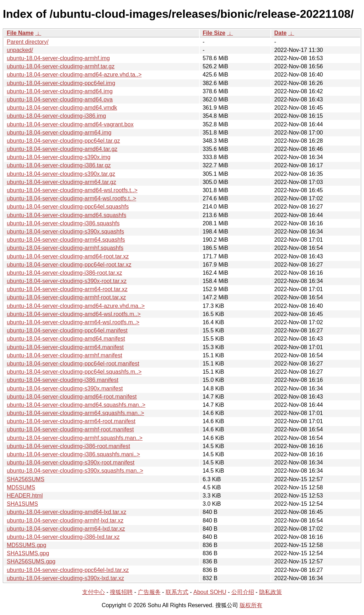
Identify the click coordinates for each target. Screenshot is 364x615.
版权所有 (251, 605)
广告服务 (149, 592)
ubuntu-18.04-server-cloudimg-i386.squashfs (63, 223)
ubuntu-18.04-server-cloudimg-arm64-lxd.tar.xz (66, 529)
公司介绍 (243, 592)
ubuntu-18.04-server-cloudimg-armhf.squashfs (65, 248)
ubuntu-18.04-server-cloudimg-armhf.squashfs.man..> (75, 438)
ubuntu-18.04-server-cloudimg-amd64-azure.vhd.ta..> (74, 75)
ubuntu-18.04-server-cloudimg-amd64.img (60, 91)
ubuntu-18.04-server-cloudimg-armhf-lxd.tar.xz (65, 521)
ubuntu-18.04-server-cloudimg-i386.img (56, 116)
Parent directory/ (28, 42)
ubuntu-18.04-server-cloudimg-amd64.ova (60, 99)
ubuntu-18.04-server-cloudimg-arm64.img (59, 133)
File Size (214, 33)
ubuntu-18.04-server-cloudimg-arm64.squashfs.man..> (75, 413)
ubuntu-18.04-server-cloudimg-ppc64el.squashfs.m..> (74, 372)
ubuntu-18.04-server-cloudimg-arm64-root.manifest (71, 421)
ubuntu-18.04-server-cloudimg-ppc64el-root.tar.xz (69, 265)
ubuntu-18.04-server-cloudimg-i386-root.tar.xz (65, 273)
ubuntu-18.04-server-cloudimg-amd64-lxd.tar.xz (66, 512)
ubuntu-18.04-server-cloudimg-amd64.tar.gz (62, 149)
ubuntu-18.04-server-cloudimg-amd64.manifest (66, 339)
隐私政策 (271, 592)
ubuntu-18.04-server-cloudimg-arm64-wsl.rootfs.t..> (71, 198)
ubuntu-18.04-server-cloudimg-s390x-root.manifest (71, 462)
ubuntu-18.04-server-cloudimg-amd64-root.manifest (72, 397)
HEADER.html (25, 496)
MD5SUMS (21, 487)
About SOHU (210, 592)
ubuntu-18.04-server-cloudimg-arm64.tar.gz (61, 182)
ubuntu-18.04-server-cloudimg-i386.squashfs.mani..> (73, 454)
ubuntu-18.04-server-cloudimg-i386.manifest (63, 380)
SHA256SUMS (26, 479)
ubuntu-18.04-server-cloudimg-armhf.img (58, 58)
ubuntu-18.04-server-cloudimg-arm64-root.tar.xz (67, 289)
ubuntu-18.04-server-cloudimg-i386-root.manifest (68, 446)
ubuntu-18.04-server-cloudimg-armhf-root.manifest (70, 429)
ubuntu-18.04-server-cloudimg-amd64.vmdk (62, 108)
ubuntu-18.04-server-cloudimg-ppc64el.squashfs (68, 207)
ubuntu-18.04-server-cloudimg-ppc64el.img (61, 83)
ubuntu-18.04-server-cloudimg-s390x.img (59, 157)
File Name (20, 33)
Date (280, 33)
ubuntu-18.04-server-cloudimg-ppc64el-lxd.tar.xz (68, 570)
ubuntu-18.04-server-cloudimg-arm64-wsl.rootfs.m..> (73, 322)
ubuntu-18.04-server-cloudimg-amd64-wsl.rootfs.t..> (72, 190)
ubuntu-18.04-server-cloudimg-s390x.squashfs (65, 232)
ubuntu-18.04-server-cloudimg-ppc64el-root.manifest (73, 364)
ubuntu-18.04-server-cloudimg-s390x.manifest (65, 388)
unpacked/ (20, 50)
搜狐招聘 (121, 592)
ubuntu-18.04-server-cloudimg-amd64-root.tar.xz (68, 256)
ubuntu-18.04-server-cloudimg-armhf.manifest (65, 355)
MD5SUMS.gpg (26, 545)
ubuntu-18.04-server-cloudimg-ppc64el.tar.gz (63, 141)
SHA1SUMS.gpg (28, 553)
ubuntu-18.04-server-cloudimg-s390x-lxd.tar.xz (65, 578)
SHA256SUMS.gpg (31, 561)
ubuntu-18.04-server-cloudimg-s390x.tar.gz (61, 174)
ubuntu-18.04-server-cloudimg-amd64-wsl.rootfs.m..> (74, 314)
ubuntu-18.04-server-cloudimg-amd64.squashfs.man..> (76, 405)
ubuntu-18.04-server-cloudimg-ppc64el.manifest (67, 330)
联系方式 (177, 592)
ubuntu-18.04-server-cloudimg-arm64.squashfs (66, 240)
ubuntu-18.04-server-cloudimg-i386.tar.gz (59, 165)
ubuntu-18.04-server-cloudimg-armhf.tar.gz (61, 66)
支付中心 (93, 592)
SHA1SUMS (22, 504)
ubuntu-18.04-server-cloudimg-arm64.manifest (65, 347)
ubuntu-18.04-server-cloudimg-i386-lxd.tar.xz (63, 537)
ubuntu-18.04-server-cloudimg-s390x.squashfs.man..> (75, 471)
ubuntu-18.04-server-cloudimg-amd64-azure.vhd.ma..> (76, 306)
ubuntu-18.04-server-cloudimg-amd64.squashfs (66, 215)
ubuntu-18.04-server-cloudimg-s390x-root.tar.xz (67, 281)
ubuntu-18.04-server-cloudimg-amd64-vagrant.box (70, 124)
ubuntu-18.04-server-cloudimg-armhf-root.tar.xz (66, 297)
